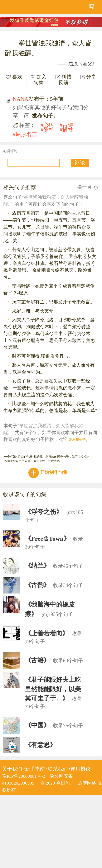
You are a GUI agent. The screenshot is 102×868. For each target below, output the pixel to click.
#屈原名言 (25, 134)
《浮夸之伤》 (44, 512)
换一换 (87, 187)
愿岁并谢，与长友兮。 (35, 311)
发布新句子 (77, 440)
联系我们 (58, 769)
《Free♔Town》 (47, 538)
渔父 (87, 64)
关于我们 (12, 769)
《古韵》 (37, 585)
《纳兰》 (37, 566)
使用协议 (81, 769)
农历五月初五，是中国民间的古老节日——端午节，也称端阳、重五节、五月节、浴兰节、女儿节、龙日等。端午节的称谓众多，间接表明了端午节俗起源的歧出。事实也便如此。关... (49, 227)
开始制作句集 (48, 472)
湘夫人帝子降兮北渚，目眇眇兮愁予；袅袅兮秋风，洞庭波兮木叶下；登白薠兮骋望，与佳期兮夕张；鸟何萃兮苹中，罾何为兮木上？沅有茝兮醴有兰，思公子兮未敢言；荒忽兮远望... (49, 333)
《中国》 (37, 725)
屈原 (73, 64)
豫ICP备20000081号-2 (24, 776)
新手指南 (35, 769)
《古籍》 (37, 660)
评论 (80, 163)
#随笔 (47, 130)
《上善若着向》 (47, 633)
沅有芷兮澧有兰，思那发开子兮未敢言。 (53, 302)
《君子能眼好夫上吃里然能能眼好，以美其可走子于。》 (53, 689)
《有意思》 (40, 745)
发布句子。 (45, 116)
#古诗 (66, 125)
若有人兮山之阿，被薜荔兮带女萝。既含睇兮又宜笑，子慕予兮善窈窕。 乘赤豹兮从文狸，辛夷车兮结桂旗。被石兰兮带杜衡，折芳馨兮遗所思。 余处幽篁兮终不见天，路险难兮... (50, 263)
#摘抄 (66, 130)
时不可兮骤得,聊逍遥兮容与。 (43, 356)
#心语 (47, 125)
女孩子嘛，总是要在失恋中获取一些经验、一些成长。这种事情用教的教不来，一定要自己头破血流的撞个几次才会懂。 (49, 388)
